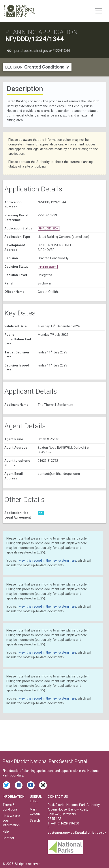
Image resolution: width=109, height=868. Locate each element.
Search (35, 820)
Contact (8, 838)
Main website (35, 812)
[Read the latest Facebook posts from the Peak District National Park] (19, 785)
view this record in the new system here (48, 561)
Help (6, 832)
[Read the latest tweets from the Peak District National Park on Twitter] (7, 785)
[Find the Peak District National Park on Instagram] (43, 785)
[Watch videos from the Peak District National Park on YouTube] (31, 785)
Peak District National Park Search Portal (45, 761)
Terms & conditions (10, 807)
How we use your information (11, 820)
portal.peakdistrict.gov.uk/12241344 (42, 51)
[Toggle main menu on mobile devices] (99, 11)
